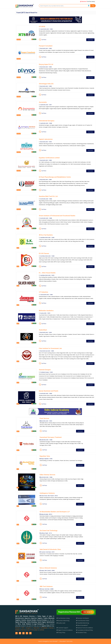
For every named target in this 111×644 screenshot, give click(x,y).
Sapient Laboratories (46, 139)
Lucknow (42, 630)
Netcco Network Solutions (48, 568)
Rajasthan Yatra (45, 456)
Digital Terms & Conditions (65, 630)
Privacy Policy (61, 633)
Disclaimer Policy (81, 633)
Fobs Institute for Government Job (50, 348)
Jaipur (36, 630)
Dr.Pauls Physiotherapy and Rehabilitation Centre (55, 177)
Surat (28, 630)
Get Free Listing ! (88, 1)
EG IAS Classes (44, 253)
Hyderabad (36, 628)
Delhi (23, 628)
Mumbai (18, 628)
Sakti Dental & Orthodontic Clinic (50, 549)
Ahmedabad (44, 628)
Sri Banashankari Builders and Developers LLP (55, 512)
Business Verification (82, 618)
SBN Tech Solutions (46, 586)
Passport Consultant (46, 46)
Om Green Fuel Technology (49, 531)
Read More (90, 40)
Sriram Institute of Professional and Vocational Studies (57, 216)
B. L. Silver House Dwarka (47, 273)
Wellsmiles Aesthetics (46, 311)
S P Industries (43, 292)
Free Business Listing (63, 618)
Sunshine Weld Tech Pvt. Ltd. (48, 196)
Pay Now (88, 612)
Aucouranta (43, 102)
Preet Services (44, 418)
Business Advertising (63, 621)
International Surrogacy (47, 121)
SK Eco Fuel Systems (46, 235)
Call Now (43, 40)
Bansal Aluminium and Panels (49, 391)
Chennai (51, 628)
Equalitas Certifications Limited (49, 158)
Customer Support (62, 628)
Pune (32, 630)
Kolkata (17, 630)
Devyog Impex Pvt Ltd (46, 64)
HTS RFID (42, 27)
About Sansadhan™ (82, 625)
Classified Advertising (83, 623)
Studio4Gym (43, 330)
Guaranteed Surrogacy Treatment (51, 437)
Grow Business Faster (83, 621)
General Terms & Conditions (84, 628)
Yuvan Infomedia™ (54, 641)
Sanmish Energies (45, 370)
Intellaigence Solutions (47, 493)
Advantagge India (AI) (46, 84)
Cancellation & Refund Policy (84, 630)
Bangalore (29, 628)
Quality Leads (61, 623)
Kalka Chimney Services (47, 475)
